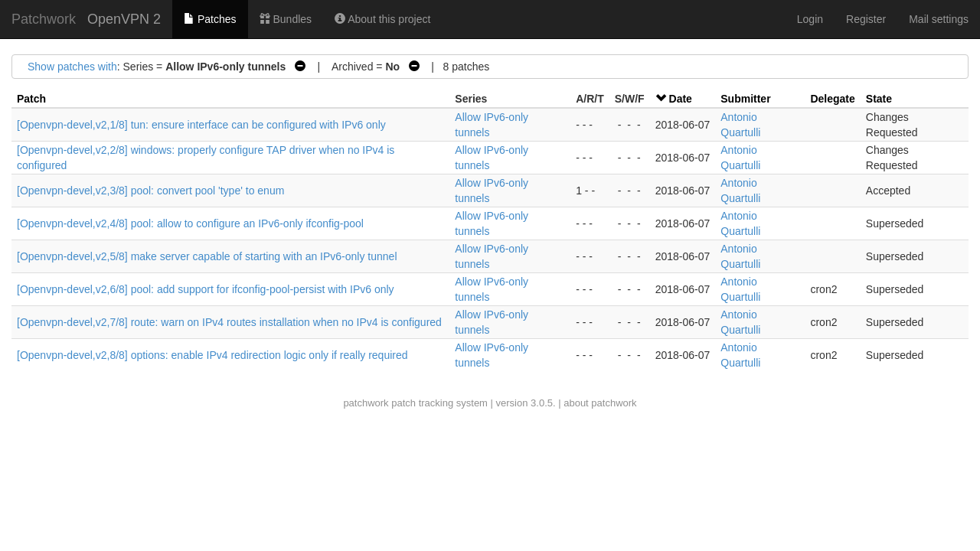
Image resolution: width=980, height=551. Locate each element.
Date (681, 99)
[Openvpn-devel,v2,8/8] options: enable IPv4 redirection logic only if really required (212, 355)
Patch (31, 99)
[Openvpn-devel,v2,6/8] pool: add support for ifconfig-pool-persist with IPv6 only (206, 289)
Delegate (832, 99)
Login (810, 19)
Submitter (745, 99)
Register (866, 19)
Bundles (286, 19)
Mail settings (939, 19)
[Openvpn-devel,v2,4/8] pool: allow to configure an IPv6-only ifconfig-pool (190, 223)
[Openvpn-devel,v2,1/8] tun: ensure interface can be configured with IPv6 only (201, 125)
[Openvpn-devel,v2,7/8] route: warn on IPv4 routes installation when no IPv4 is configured (229, 322)
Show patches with (72, 67)
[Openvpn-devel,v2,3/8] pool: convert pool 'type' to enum (150, 191)
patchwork (366, 403)
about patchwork (600, 403)
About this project (382, 19)
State (879, 99)
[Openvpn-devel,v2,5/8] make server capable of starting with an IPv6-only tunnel (207, 256)
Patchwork (44, 19)
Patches (210, 19)
